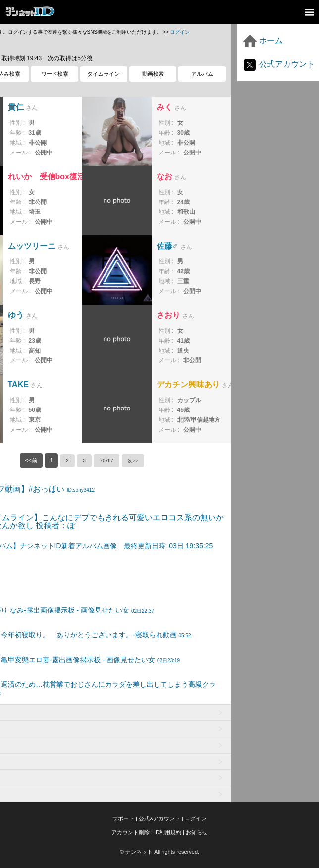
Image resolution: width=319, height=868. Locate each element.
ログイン (180, 32)
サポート (123, 818)
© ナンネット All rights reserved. (159, 852)
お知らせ (197, 832)
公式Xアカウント (159, 818)
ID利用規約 (168, 832)
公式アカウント (278, 64)
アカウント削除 (131, 832)
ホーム (263, 40)
